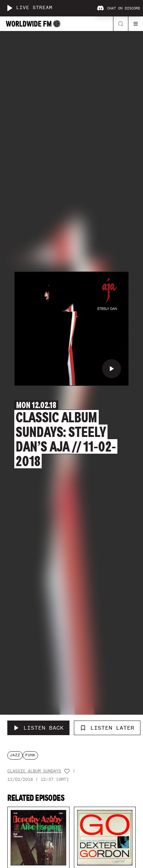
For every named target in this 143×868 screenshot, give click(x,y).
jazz (15, 755)
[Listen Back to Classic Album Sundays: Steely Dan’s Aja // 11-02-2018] (38, 728)
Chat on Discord (118, 8)
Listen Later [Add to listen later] (107, 728)
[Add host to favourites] (67, 771)
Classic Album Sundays (34, 771)
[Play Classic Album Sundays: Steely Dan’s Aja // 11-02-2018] (112, 369)
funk (30, 755)
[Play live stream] (10, 8)
